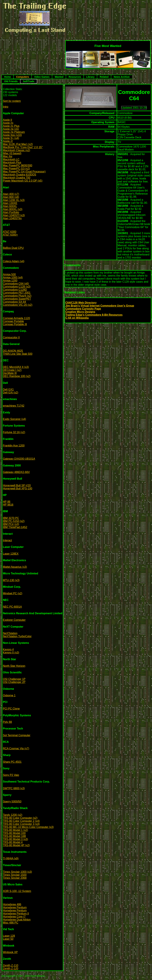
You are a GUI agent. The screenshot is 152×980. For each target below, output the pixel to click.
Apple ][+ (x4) (11, 138)
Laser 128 (9, 936)
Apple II (7, 120)
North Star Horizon (14, 666)
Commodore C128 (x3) (17, 287)
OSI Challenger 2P (14, 682)
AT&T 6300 (10, 232)
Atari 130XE (10, 203)
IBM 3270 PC (11, 518)
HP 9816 (8, 505)
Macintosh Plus (12, 162)
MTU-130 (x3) (11, 580)
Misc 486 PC (11, 923)
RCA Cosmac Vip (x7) (16, 748)
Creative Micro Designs (80, 312)
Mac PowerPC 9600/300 (17, 165)
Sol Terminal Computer (17, 735)
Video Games (42, 77)
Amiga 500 (9, 274)
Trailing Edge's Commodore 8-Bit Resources (94, 315)
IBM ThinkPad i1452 (15, 527)
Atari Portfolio (11, 212)
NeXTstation (10, 633)
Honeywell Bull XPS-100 (17, 488)
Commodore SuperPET (17, 299)
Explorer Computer (14, 620)
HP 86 (7, 502)
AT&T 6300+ (10, 235)
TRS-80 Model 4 (13, 842)
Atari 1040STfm (12, 218)
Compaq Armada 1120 (16, 318)
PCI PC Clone (11, 709)
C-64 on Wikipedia (77, 318)
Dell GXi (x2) (11, 393)
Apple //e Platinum (14, 132)
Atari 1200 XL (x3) (14, 200)
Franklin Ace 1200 (14, 446)
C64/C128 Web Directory (81, 303)
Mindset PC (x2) (13, 593)
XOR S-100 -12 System (17, 891)
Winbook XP (10, 952)
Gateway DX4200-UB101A (19, 459)
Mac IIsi (8, 156)
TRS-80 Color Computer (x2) (20, 818)
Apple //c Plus (11, 126)
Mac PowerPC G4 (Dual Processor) (24, 172)
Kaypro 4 (8, 649)
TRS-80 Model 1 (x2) (15, 830)
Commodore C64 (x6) (16, 284)
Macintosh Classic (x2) (16, 150)
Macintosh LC (11, 159)
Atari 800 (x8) (11, 197)
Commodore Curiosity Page (83, 309)
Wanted (59, 77)
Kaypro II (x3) (11, 653)
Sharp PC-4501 (12, 762)
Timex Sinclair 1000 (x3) (17, 872)
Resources (75, 77)
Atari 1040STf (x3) (14, 215)
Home (7, 77)
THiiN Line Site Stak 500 (18, 354)
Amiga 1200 (10, 281)
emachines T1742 (14, 406)
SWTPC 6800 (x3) (14, 788)
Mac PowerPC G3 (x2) (16, 169)
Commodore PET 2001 (17, 293)
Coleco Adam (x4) (14, 261)
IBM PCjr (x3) (11, 524)
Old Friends (11, 81)
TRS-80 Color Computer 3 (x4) (21, 824)
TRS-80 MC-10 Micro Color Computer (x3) (28, 827)
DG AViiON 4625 (13, 351)
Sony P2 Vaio (11, 775)
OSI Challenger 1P (14, 679)
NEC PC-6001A (12, 607)
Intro (6, 107)
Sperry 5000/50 (12, 802)
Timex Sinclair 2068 (15, 878)
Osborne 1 (9, 695)
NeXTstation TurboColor (17, 636)
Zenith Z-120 (11, 968)
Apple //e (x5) (11, 129)
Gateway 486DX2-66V (16, 472)
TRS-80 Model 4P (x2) (16, 845)
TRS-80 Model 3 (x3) (15, 839)
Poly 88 (7, 722)
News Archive (122, 77)
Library (90, 77)
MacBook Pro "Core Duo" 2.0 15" (23, 147)
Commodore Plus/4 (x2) (17, 296)
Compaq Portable (13, 321)
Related (104, 77)
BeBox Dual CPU (13, 248)
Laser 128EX (11, 554)
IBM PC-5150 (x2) (14, 521)
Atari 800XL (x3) (13, 209)
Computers (22, 77)
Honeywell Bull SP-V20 (17, 485)
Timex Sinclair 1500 (15, 875)
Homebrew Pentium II (16, 914)
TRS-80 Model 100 (14, 833)
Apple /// (8, 141)
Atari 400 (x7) (11, 194)
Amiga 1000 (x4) (13, 277)
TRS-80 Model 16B (14, 836)
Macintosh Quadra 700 (17, 178)
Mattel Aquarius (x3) (15, 567)
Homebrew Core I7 (14, 917)
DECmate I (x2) (12, 370)
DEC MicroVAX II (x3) (16, 367)
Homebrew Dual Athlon (17, 920)
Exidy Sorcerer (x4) (14, 419)
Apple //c (8, 123)
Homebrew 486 (12, 904)
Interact (7, 540)
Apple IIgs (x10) (12, 135)
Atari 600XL (10, 206)
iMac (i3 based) (12, 153)
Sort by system (12, 101)
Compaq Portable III (15, 324)
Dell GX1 (8, 389)
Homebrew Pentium (15, 907)
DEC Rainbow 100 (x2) (17, 376)
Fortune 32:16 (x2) (14, 432)
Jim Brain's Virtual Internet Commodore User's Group (100, 306)
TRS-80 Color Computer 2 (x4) (21, 821)
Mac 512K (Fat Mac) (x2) (18, 144)
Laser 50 (8, 939)
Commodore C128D (15, 290)
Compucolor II (11, 337)
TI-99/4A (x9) (11, 858)
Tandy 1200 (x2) (13, 815)
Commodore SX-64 (14, 302)
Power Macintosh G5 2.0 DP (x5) (23, 181)
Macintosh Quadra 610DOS (20, 175)
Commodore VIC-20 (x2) (18, 305)
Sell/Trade (29, 81)
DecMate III (10, 373)
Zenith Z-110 (11, 965)
